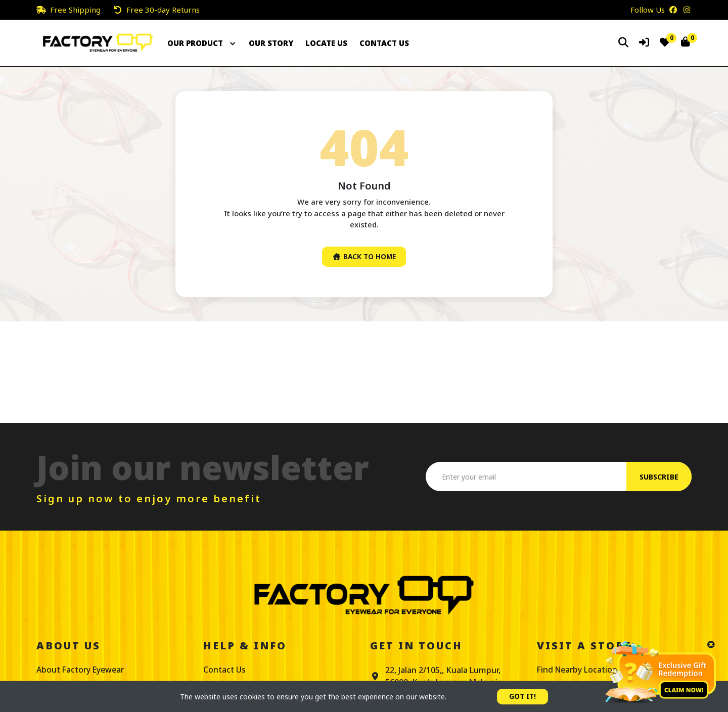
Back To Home (364, 257)
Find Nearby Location (578, 670)
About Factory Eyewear (82, 670)
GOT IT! (523, 697)
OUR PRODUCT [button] (202, 43)
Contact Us (224, 670)
